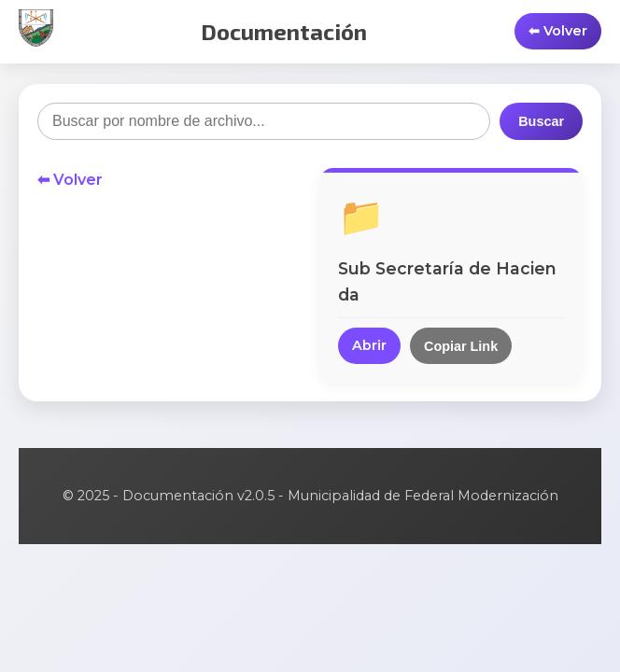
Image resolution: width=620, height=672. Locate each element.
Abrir (369, 345)
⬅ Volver (70, 180)
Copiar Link (461, 346)
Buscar (541, 121)
